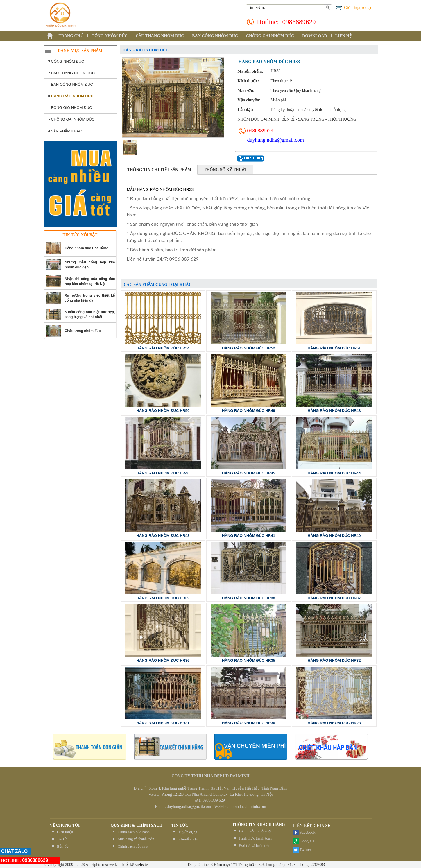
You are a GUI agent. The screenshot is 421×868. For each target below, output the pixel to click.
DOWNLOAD (315, 36)
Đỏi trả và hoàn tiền (255, 845)
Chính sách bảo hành (134, 832)
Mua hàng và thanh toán (136, 839)
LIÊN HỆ (344, 36)
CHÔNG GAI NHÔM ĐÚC (270, 36)
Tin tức (63, 839)
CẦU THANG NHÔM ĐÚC (160, 36)
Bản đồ (63, 846)
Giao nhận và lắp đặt (255, 831)
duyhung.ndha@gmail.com (276, 140)
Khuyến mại (188, 839)
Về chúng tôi (65, 825)
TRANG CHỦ (71, 36)
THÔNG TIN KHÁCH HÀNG (259, 825)
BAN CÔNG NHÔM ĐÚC (215, 36)
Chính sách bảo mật (133, 846)
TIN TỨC (180, 825)
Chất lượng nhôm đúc (83, 331)
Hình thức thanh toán (255, 838)
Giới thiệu (65, 832)
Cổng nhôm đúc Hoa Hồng (87, 248)
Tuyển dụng (188, 832)
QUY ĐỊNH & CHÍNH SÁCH (137, 825)
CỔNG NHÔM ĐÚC (110, 36)
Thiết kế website (133, 865)
